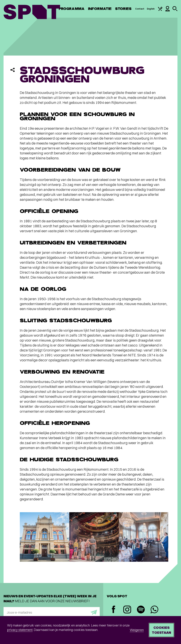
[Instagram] (127, 610)
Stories (123, 9)
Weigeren (137, 630)
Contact (140, 9)
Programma (72, 9)
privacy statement (20, 630)
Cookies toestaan (161, 630)
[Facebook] (114, 610)
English (151, 9)
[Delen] (13, 70)
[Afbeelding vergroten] (45, 537)
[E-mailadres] (52, 612)
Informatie (100, 9)
